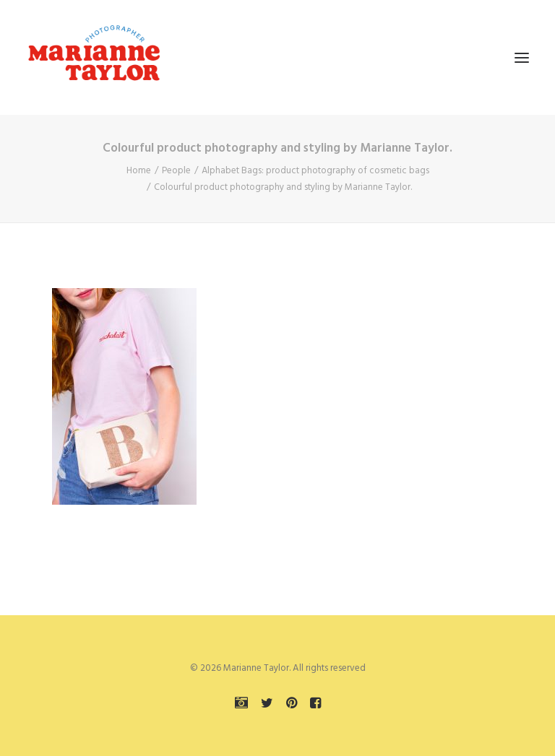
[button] (522, 57)
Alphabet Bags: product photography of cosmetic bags (315, 171)
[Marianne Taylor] (94, 57)
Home (139, 171)
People (176, 171)
